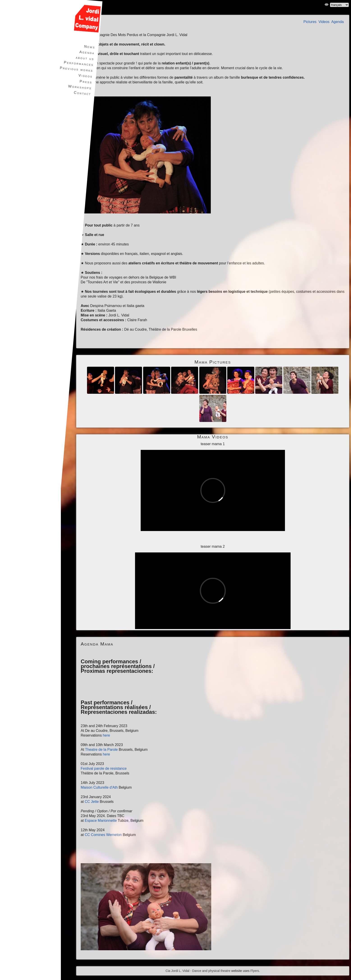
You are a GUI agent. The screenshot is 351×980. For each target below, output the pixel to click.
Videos (324, 22)
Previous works (76, 69)
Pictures (310, 22)
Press (85, 82)
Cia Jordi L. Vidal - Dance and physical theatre (198, 971)
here (106, 735)
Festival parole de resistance (104, 768)
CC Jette (92, 802)
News (89, 47)
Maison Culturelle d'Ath (99, 787)
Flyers (255, 971)
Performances (78, 63)
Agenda (337, 22)
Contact (82, 93)
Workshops (79, 87)
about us (84, 58)
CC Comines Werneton (103, 835)
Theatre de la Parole (101, 750)
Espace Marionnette (101, 821)
